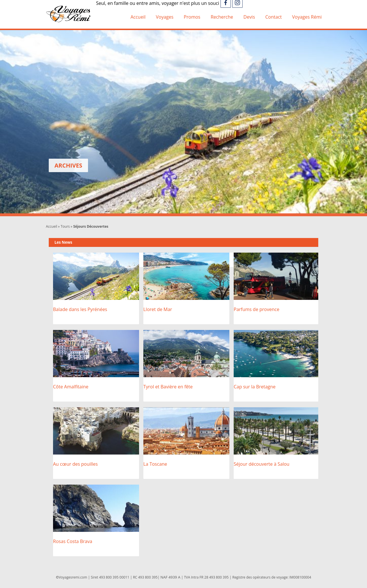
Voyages (164, 17)
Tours (65, 226)
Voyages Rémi (307, 17)
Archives (68, 165)
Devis (249, 17)
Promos (192, 17)
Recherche (222, 17)
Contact (273, 17)
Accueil (138, 17)
